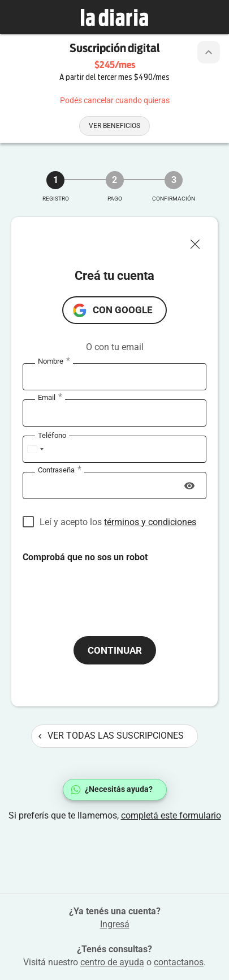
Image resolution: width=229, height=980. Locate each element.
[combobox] (35, 449)
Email (50, 398)
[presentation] (109, 586)
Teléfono (52, 435)
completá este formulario (171, 815)
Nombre (54, 361)
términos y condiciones (150, 522)
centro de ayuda (112, 962)
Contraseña (60, 470)
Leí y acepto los (118, 522)
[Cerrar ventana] (200, 241)
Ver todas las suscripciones (111, 736)
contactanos (179, 962)
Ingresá (115, 924)
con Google (123, 310)
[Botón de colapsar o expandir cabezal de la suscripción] (209, 52)
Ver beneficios (114, 126)
